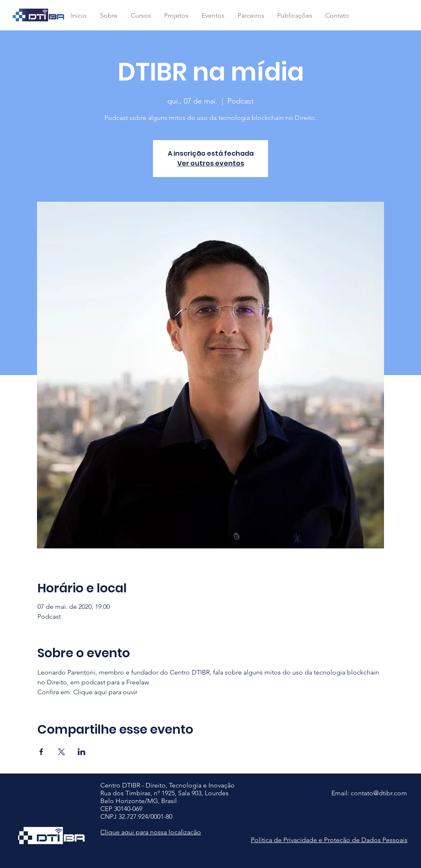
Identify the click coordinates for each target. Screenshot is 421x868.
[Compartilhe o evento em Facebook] (41, 752)
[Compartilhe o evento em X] (61, 752)
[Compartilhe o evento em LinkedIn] (82, 752)
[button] (141, 16)
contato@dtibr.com (379, 793)
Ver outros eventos (211, 163)
